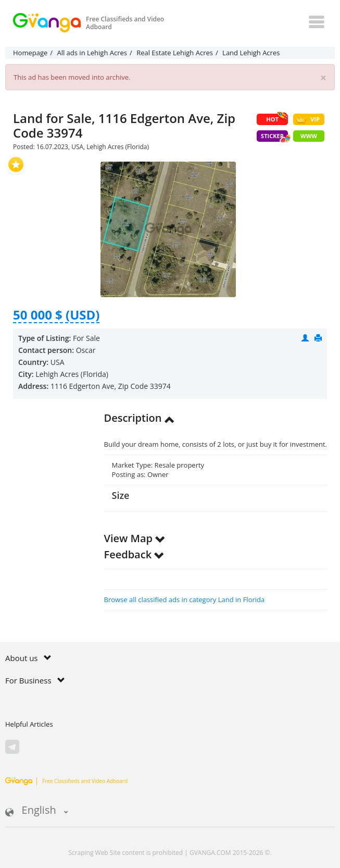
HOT (277, 118)
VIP (307, 120)
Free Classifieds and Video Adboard (66, 781)
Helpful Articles (29, 724)
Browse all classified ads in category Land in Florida (185, 600)
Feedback (135, 554)
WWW (309, 136)
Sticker (274, 137)
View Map (135, 538)
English (37, 811)
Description (140, 418)
